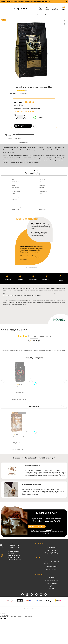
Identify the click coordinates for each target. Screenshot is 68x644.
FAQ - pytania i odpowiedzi (52, 561)
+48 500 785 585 (14, 546)
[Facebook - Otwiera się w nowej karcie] (22, 595)
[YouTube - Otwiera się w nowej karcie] (36, 595)
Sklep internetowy (33, 609)
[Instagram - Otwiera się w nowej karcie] (27, 595)
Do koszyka (17, 450)
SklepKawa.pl (5, 14)
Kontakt (52, 589)
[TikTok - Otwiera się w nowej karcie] (32, 595)
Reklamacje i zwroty (52, 569)
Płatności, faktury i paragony (52, 564)
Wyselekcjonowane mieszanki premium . (26, 2)
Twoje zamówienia (52, 547)
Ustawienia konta (52, 550)
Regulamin (48, 530)
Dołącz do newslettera (37, 526)
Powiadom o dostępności (20, 399)
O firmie (52, 578)
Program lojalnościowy (52, 553)
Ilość (15, 114)
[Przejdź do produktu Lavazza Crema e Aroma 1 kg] (17, 422)
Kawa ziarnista (18, 14)
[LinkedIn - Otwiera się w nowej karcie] (41, 595)
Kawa (11, 14)
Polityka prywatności (52, 583)
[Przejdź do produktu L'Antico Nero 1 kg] (20, 372)
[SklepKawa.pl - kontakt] (40, 9)
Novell (25, 14)
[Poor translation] (4, 619)
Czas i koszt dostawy (52, 567)
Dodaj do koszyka (24, 126)
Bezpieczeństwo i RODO (52, 580)
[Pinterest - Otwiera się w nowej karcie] (46, 595)
